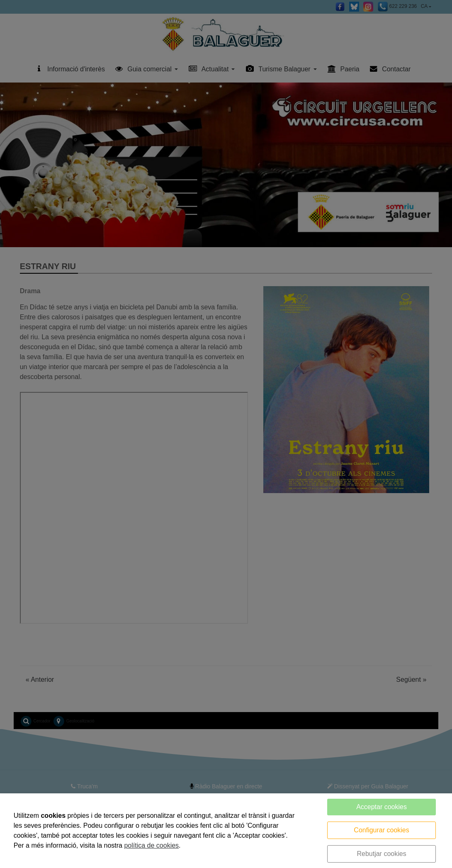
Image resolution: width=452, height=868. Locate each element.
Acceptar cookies (382, 807)
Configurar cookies (381, 830)
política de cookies (151, 845)
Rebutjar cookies (381, 854)
